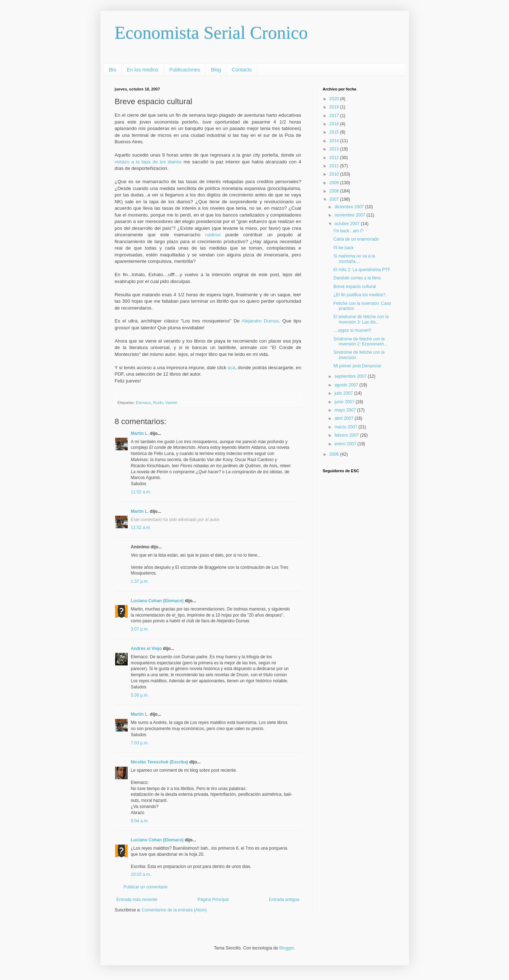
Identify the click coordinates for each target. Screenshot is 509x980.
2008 (335, 191)
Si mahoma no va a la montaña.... (354, 259)
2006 (335, 454)
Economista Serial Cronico (211, 33)
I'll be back (343, 248)
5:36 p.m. (140, 695)
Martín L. (140, 433)
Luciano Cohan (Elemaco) (157, 601)
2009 (335, 183)
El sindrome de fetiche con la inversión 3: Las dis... (361, 319)
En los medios (143, 70)
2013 (335, 149)
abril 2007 (344, 418)
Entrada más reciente (137, 900)
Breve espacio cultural (354, 287)
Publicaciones (185, 70)
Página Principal (213, 900)
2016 (335, 124)
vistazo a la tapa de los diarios (149, 162)
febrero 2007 (347, 435)
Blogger (287, 948)
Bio (113, 70)
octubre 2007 (347, 224)
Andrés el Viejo (146, 649)
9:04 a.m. (140, 821)
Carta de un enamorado (356, 239)
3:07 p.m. (140, 629)
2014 (335, 141)
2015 (335, 132)
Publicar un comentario (146, 887)
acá (232, 368)
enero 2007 (346, 444)
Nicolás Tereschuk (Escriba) (160, 762)
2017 (335, 116)
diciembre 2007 (350, 207)
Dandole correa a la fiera (357, 278)
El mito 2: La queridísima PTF (362, 270)
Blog (216, 70)
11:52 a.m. (141, 492)
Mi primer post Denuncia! (357, 366)
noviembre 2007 (350, 215)
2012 (335, 158)
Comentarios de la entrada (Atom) (175, 910)
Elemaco (143, 403)
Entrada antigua (284, 900)
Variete (171, 403)
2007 (335, 199)
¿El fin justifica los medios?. (360, 295)
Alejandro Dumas (260, 321)
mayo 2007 (346, 410)
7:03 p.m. (140, 743)
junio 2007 (345, 402)
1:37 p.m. (140, 581)
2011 (335, 166)
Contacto (242, 70)
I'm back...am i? (348, 231)
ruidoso (213, 235)
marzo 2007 (346, 427)
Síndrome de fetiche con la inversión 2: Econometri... (360, 342)
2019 (335, 107)
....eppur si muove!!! (352, 330)
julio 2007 (344, 393)
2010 (335, 174)
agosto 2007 (347, 385)
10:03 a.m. (141, 874)
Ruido (158, 403)
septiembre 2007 (351, 376)
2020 (335, 99)
